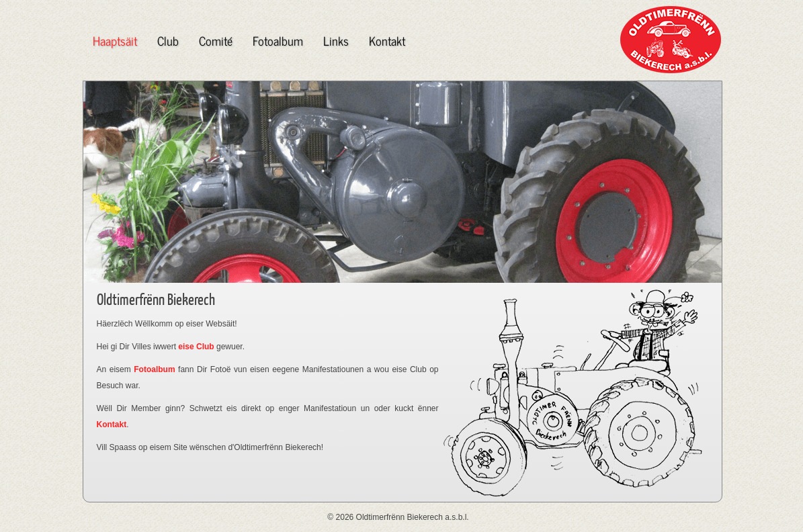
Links (336, 40)
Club (168, 40)
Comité (216, 40)
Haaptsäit (115, 40)
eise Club (196, 347)
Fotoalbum (278, 40)
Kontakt (387, 40)
